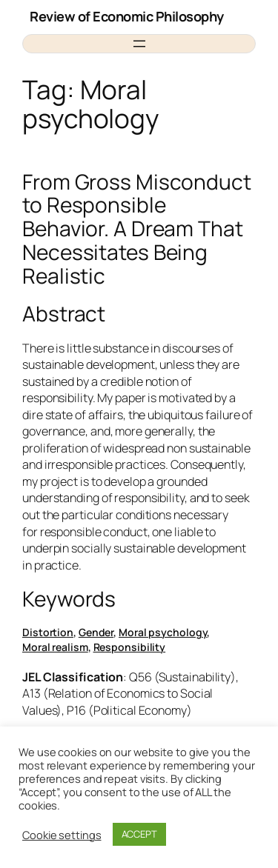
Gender (96, 632)
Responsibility (130, 647)
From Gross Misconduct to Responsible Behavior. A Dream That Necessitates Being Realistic (137, 229)
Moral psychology (163, 632)
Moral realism (55, 647)
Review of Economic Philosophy (127, 16)
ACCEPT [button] (139, 834)
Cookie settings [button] (62, 835)
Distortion (48, 632)
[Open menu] (139, 44)
